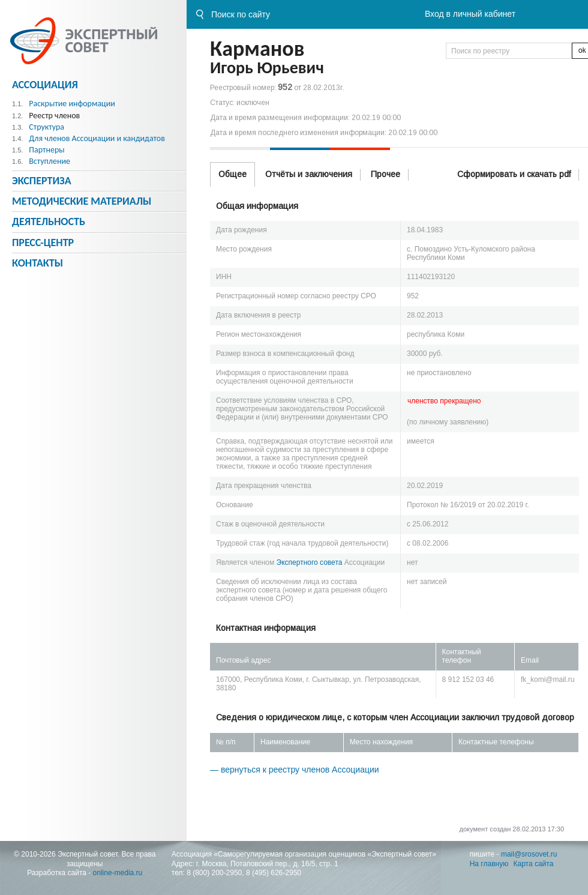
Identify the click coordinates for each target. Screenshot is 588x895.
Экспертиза (42, 181)
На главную (489, 864)
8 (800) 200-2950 (214, 873)
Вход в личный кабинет (470, 14)
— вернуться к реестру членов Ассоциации (295, 770)
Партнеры (46, 150)
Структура (46, 127)
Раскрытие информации (72, 104)
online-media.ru (118, 873)
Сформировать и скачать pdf (514, 174)
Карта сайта (534, 864)
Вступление (49, 161)
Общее (232, 174)
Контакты (37, 263)
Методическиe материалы (82, 201)
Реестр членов (54, 116)
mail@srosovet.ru (529, 854)
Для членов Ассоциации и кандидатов (97, 138)
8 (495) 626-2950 (274, 873)
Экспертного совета (310, 562)
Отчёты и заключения (309, 174)
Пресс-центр (43, 243)
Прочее (385, 174)
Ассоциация (45, 85)
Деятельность (49, 221)
